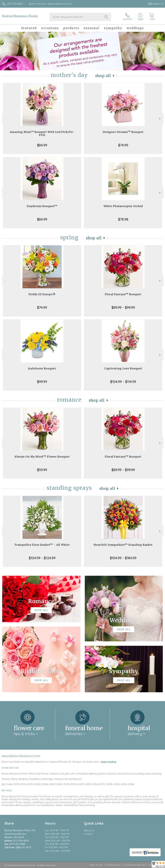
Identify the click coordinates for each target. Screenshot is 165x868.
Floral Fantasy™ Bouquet (123, 294)
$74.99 (123, 145)
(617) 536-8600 (15, 4)
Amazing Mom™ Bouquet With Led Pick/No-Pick (42, 133)
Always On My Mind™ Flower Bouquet (42, 457)
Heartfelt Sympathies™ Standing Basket (123, 545)
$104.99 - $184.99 (123, 558)
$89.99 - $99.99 (123, 307)
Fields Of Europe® (42, 294)
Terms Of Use (96, 865)
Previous (5, 119)
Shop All (103, 76)
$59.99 (42, 470)
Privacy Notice (113, 865)
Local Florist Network (134, 865)
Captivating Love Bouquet (123, 368)
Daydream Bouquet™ (42, 206)
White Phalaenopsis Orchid (123, 206)
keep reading (108, 762)
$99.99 (42, 382)
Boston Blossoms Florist (20, 16)
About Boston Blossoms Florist (21, 756)
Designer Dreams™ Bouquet (123, 132)
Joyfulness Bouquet (42, 368)
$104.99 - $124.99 (42, 558)
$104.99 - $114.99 (123, 382)
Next (160, 119)
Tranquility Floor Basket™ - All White (42, 545)
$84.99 (42, 145)
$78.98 (123, 219)
